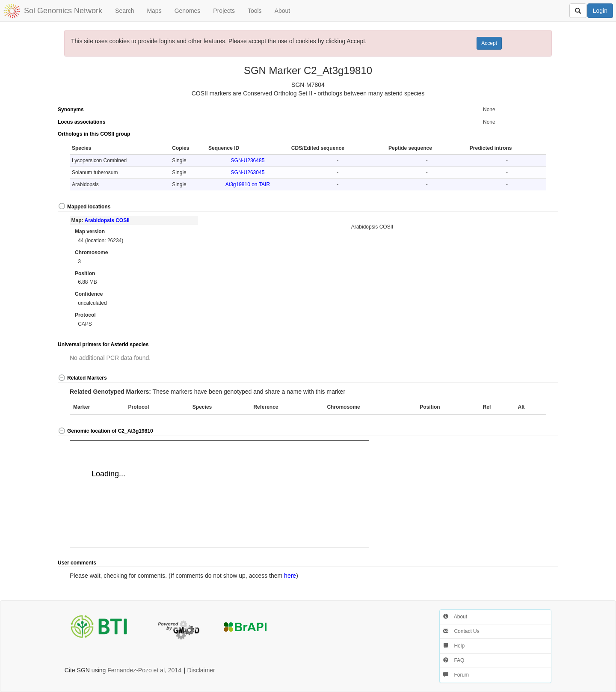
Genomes (188, 11)
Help (454, 646)
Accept (489, 43)
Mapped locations (84, 207)
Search (124, 11)
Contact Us (461, 631)
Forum (456, 675)
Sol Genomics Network (63, 11)
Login (600, 11)
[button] (533, 134)
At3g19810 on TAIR (248, 184)
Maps (154, 11)
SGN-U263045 (248, 172)
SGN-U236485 (248, 160)
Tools (255, 11)
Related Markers (82, 378)
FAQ (454, 660)
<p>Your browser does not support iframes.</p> (219, 494)
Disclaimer (201, 670)
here (290, 576)
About (283, 11)
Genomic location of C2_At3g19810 (105, 431)
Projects (224, 11)
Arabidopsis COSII (107, 220)
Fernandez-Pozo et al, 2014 (144, 670)
